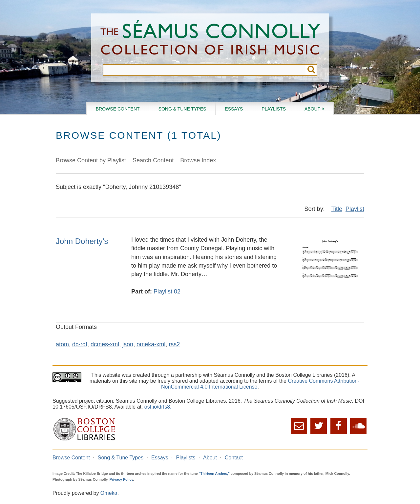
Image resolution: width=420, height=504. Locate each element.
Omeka (109, 493)
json (128, 344)
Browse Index (198, 160)
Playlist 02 (167, 292)
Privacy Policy (121, 479)
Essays (234, 109)
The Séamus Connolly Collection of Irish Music (210, 39)
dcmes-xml (105, 344)
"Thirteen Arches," (214, 474)
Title (337, 209)
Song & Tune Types (182, 109)
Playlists (274, 109)
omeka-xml (151, 344)
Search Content (153, 160)
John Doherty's (82, 241)
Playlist (355, 209)
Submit (311, 70)
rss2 (174, 344)
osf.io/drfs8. (158, 407)
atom (62, 344)
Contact (234, 458)
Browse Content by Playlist (91, 160)
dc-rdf (80, 344)
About (312, 109)
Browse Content (118, 109)
